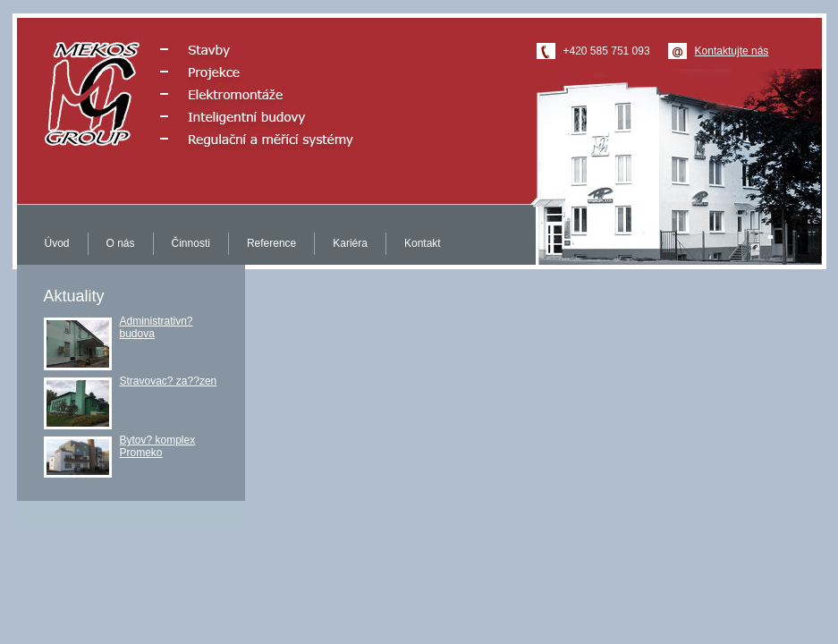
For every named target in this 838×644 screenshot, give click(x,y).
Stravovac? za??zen (169, 381)
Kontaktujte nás (732, 51)
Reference (271, 243)
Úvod (57, 243)
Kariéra (350, 243)
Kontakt (423, 243)
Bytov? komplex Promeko (158, 446)
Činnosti (191, 243)
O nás (121, 243)
